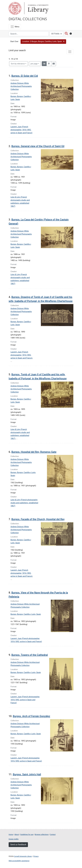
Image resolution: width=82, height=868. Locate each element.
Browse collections (42, 834)
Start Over (14, 41)
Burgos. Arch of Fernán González (31, 716)
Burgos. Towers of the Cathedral (30, 655)
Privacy (36, 856)
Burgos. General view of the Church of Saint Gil (38, 146)
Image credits (14, 839)
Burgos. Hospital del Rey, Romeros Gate (34, 452)
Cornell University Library (23, 856)
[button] (43, 42)
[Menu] (15, 27)
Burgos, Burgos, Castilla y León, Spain (26, 614)
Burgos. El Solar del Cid (25, 76)
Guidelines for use (27, 834)
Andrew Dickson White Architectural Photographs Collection (21, 86)
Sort (18, 64)
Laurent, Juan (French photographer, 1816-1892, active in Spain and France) (21, 130)
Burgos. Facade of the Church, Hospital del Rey (38, 519)
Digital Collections (28, 19)
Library (38, 8)
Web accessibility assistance (19, 861)
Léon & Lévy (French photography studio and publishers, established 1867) (24, 503)
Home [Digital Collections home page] (11, 834)
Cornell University (15, 8)
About (17, 834)
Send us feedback (18, 845)
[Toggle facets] (70, 52)
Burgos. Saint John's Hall (27, 774)
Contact (53, 834)
